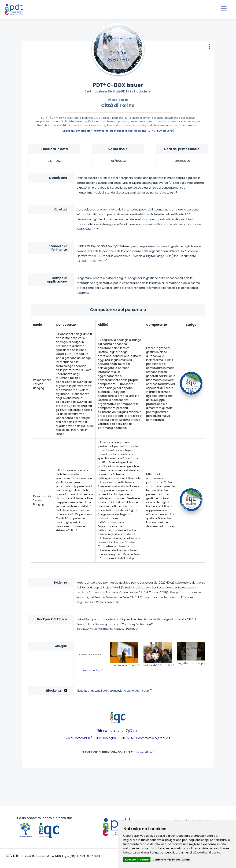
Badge (191, 325)
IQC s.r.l (132, 731)
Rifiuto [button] (144, 860)
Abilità (103, 325)
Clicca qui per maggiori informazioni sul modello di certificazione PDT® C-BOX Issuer (118, 131)
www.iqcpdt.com (144, 752)
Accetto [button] (130, 860)
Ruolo (38, 325)
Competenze (156, 325)
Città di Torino (118, 105)
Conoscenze (66, 325)
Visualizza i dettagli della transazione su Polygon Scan (114, 691)
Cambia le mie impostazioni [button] (171, 860)
